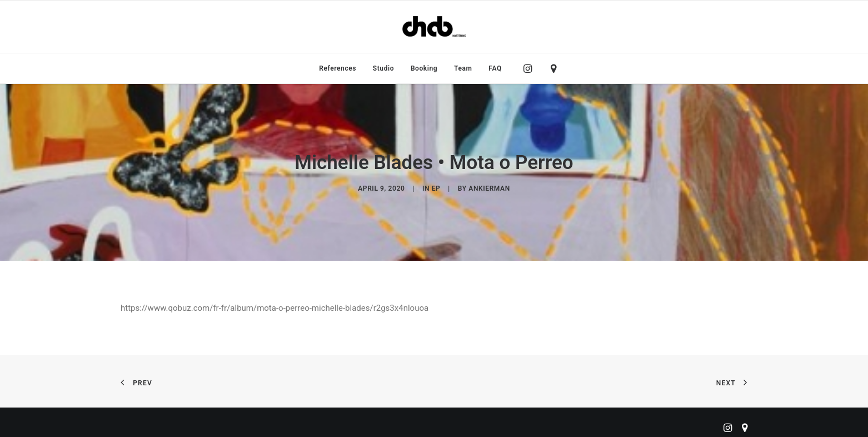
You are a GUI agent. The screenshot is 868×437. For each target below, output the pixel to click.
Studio (383, 68)
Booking (424, 68)
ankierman (489, 187)
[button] (530, 68)
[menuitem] (338, 68)
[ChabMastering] (434, 27)
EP (436, 187)
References (338, 68)
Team (463, 68)
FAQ (495, 68)
